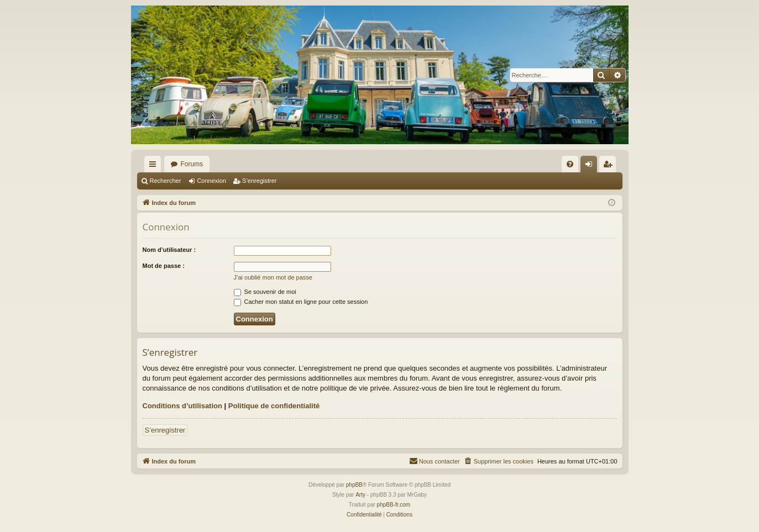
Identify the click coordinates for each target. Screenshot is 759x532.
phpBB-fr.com (394, 505)
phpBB (354, 485)
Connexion (211, 181)
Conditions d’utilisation (182, 406)
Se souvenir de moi (265, 292)
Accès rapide (155, 166)
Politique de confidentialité (274, 406)
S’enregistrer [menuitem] (609, 166)
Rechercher (166, 181)
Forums (192, 164)
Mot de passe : (164, 266)
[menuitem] (570, 164)
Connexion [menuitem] (591, 166)
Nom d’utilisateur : (169, 250)
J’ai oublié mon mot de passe (273, 277)
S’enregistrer (259, 181)
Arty (360, 495)
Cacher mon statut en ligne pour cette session (301, 302)
